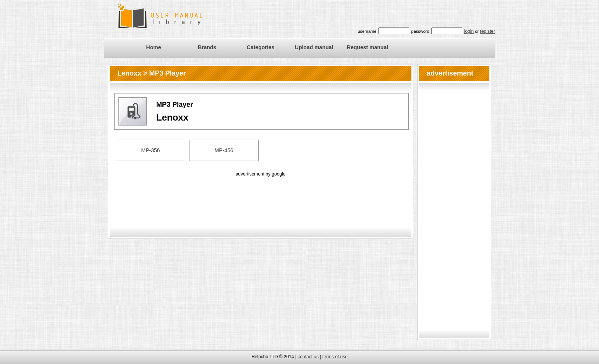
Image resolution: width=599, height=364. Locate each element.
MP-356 (150, 150)
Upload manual (314, 47)
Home (154, 47)
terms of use (335, 357)
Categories (261, 47)
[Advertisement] (261, 195)
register (487, 31)
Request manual (367, 47)
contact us (308, 357)
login (469, 31)
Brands (207, 47)
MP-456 (224, 150)
